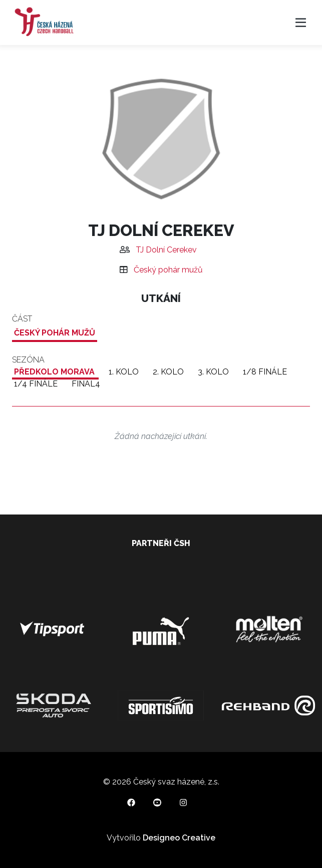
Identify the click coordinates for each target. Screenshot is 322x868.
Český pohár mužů (168, 270)
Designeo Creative (179, 838)
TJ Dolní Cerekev (166, 250)
